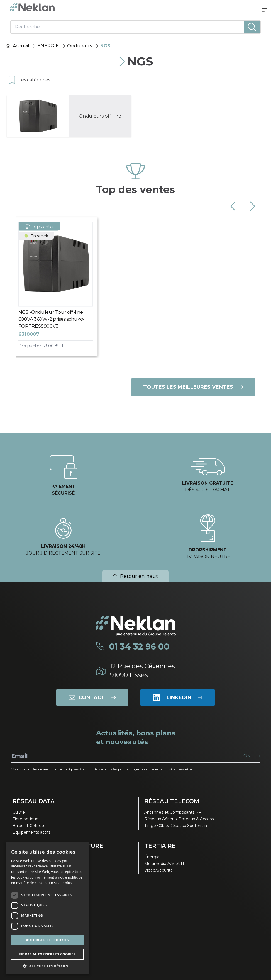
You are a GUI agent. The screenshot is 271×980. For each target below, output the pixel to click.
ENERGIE (48, 46)
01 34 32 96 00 (139, 647)
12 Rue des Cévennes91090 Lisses (142, 671)
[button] (47, 966)
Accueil (17, 46)
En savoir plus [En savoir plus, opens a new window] (60, 883)
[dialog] (47, 908)
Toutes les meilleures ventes (193, 387)
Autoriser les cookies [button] (47, 940)
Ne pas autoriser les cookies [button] (47, 954)
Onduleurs (80, 46)
